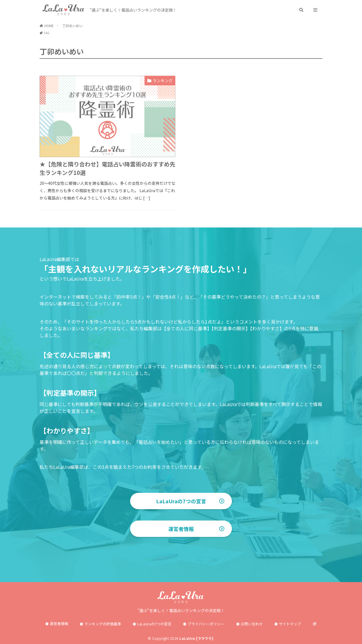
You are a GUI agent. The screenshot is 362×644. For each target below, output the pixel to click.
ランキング (163, 81)
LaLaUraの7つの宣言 (181, 501)
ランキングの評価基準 (103, 624)
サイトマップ (290, 624)
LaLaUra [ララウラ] (196, 638)
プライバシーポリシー (206, 624)
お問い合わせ (252, 624)
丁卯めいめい (72, 26)
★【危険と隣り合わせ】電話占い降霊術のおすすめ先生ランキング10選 (107, 168)
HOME (49, 26)
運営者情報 (181, 529)
